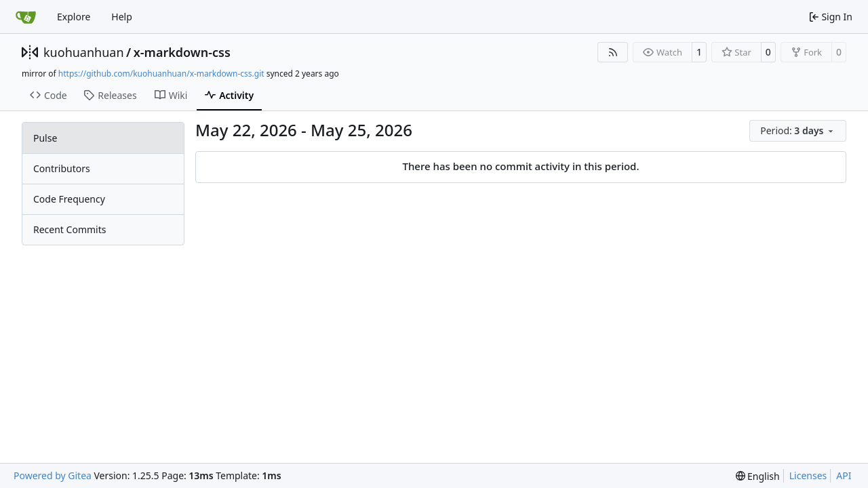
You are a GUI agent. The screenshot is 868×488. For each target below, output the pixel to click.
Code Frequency (69, 199)
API (844, 475)
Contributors (62, 168)
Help (122, 17)
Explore (74, 17)
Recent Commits (70, 229)
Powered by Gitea (53, 475)
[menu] (798, 131)
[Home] (26, 17)
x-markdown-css (182, 52)
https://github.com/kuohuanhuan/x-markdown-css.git (161, 74)
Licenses (808, 475)
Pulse (45, 138)
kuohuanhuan (84, 52)
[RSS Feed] (613, 52)
